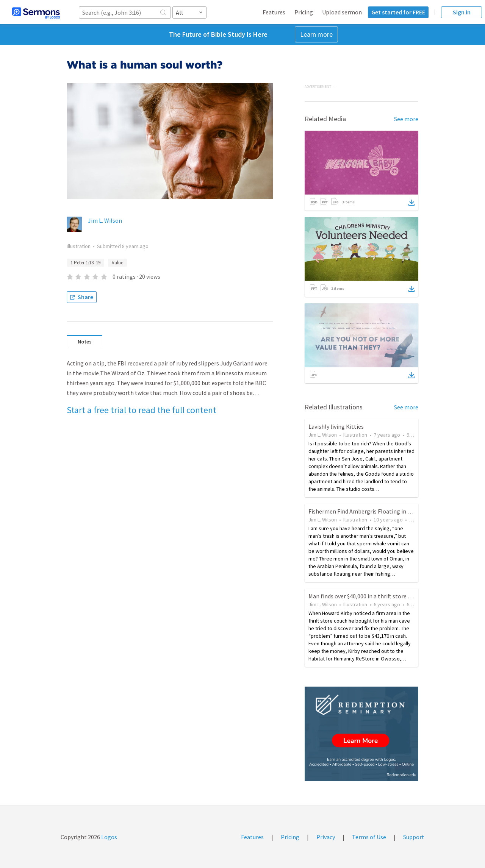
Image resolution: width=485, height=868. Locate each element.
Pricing (304, 12)
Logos (109, 837)
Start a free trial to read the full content (142, 410)
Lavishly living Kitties (336, 426)
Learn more (316, 34)
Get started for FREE (398, 12)
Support (414, 837)
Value (117, 263)
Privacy (326, 837)
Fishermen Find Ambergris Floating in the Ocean (371, 511)
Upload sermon (342, 12)
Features (274, 12)
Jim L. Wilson (105, 220)
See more (406, 119)
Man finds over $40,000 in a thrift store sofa (364, 596)
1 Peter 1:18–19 (85, 263)
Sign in (462, 12)
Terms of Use (369, 837)
